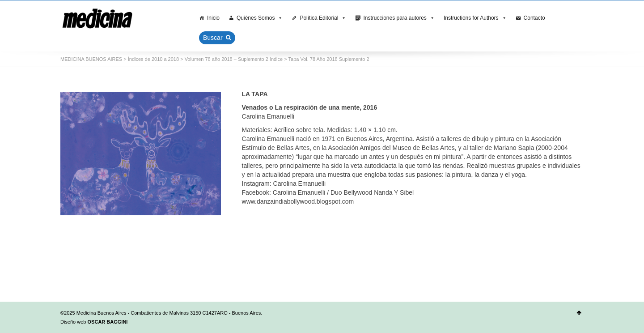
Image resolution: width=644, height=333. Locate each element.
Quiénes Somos (260, 18)
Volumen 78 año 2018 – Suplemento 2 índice (234, 59)
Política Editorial (323, 18)
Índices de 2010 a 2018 (153, 59)
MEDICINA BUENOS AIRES (91, 59)
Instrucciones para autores (399, 18)
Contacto (534, 18)
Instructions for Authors (475, 18)
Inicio (213, 18)
